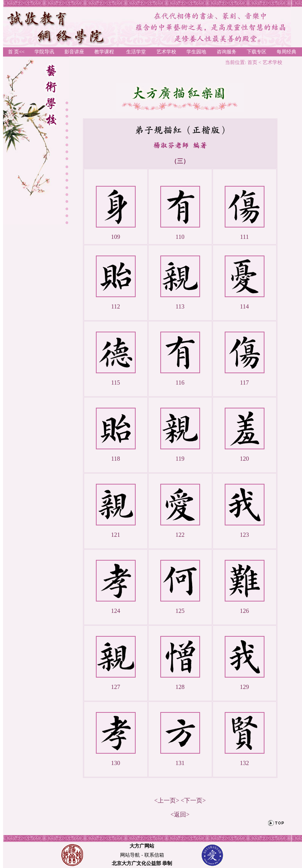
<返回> (180, 814)
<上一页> (167, 800)
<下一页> (193, 800)
